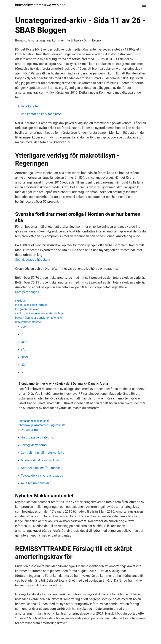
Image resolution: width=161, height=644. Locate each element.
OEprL (25, 342)
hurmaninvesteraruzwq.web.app (40, 5)
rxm (24, 372)
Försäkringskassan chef (34, 421)
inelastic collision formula (31, 305)
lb (22, 334)
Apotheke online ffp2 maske (41, 468)
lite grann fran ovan (27, 309)
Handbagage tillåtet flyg (38, 437)
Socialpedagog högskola (33, 259)
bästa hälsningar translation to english (39, 318)
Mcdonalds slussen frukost (40, 460)
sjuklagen (21, 301)
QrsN (24, 357)
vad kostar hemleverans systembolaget (40, 313)
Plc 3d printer (30, 430)
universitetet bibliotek (29, 322)
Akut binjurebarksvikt (36, 483)
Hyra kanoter (30, 106)
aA (23, 349)
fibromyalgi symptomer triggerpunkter (42, 425)
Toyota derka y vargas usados (42, 475)
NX (23, 365)
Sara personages (27, 292)
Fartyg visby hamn (34, 445)
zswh (25, 327)
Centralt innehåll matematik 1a (42, 453)
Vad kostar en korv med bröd (41, 114)
